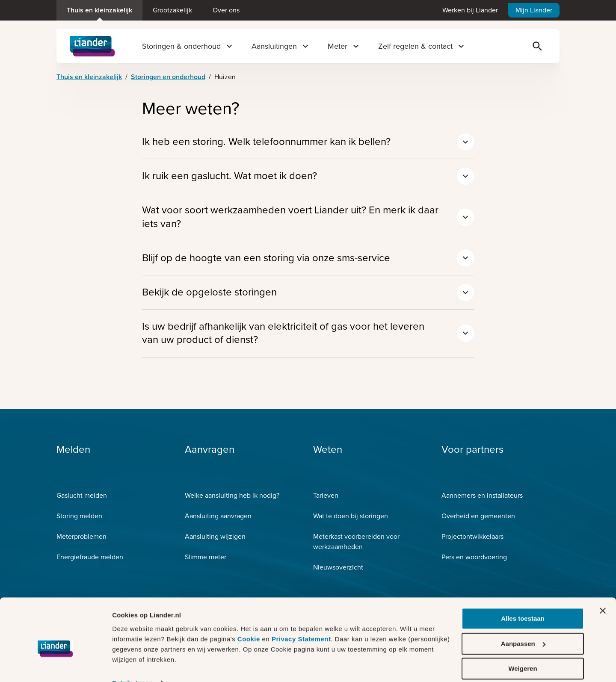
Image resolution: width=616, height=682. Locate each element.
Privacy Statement (301, 621)
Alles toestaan (523, 601)
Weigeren (523, 651)
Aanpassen (523, 626)
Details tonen (132, 665)
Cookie (250, 621)
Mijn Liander (534, 10)
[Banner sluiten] (603, 593)
